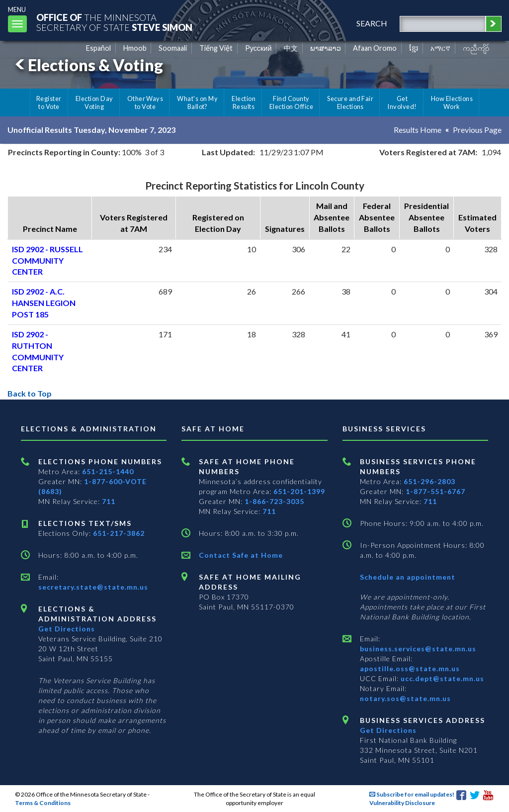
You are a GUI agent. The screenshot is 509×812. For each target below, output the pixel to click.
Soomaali (173, 48)
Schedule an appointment (408, 577)
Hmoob (135, 48)
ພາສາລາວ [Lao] (326, 48)
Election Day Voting (94, 102)
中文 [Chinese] (291, 48)
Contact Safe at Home (241, 555)
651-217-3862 (119, 533)
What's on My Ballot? (197, 102)
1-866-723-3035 (274, 501)
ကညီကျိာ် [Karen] (476, 48)
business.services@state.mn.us (418, 649)
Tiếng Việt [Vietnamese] (216, 48)
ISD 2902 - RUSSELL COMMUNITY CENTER (47, 260)
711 (109, 501)
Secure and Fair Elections (350, 102)
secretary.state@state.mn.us (93, 587)
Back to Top (30, 393)
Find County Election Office (291, 102)
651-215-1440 (108, 471)
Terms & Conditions (43, 803)
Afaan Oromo (375, 48)
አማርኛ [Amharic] (440, 48)
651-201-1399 (299, 491)
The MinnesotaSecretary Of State (114, 22)
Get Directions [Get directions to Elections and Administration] (67, 629)
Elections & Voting (87, 65)
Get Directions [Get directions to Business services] (388, 730)
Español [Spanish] (98, 48)
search (372, 23)
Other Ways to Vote (145, 102)
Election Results (244, 102)
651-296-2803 (429, 481)
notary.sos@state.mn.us (405, 698)
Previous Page (477, 130)
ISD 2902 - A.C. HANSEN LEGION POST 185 (44, 303)
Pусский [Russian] (258, 48)
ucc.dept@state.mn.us (441, 678)
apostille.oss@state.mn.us (410, 668)
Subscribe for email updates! (412, 794)
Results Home (418, 130)
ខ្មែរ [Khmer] (414, 48)
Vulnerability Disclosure (402, 803)
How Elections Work (452, 102)
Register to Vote (49, 102)
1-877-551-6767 (435, 491)
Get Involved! (402, 102)
